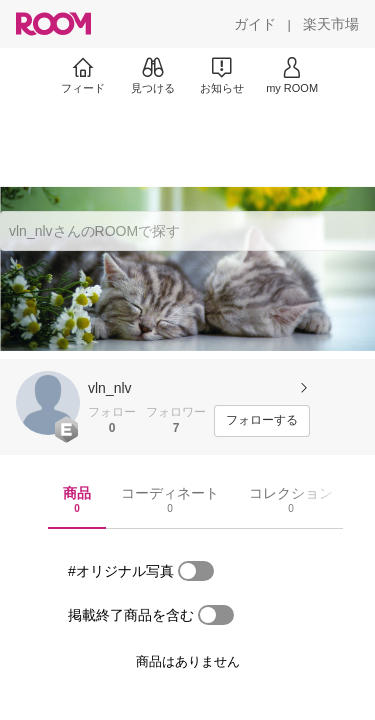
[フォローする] (262, 421)
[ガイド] (255, 24)
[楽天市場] (331, 24)
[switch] (196, 571)
